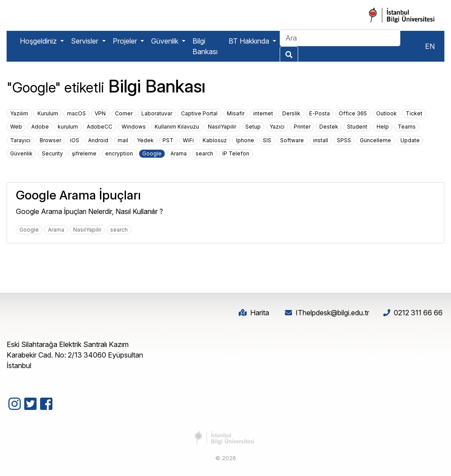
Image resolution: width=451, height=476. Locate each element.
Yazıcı (277, 127)
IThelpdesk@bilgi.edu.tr (332, 313)
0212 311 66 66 (418, 313)
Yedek (145, 140)
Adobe (40, 127)
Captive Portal (199, 113)
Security (52, 153)
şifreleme (84, 153)
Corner (124, 113)
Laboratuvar (157, 113)
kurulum (68, 127)
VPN (100, 113)
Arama (179, 153)
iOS (75, 140)
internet (263, 113)
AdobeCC (100, 127)
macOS (76, 113)
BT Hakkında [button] (250, 41)
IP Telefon (236, 153)
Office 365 (353, 113)
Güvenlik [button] (166, 41)
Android (98, 140)
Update (410, 140)
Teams (407, 127)
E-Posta (320, 113)
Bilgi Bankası (205, 46)
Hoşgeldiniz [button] (39, 41)
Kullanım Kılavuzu (177, 127)
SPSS (344, 140)
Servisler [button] (85, 41)
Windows (134, 127)
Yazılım (19, 113)
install (321, 140)
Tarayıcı (20, 140)
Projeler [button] (126, 41)
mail (123, 140)
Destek (329, 127)
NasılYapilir (222, 127)
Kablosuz (215, 140)
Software (292, 140)
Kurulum (48, 113)
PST (168, 140)
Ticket (414, 113)
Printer (302, 127)
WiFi (188, 140)
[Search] (340, 38)
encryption (119, 153)
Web (16, 127)
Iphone (245, 140)
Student (357, 127)
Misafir (236, 113)
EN (430, 46)
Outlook (386, 113)
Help (383, 127)
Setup (253, 127)
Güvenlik (21, 153)
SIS (267, 140)
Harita (260, 313)
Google (152, 153)
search (204, 153)
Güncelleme (375, 140)
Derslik (291, 113)
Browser (50, 140)
